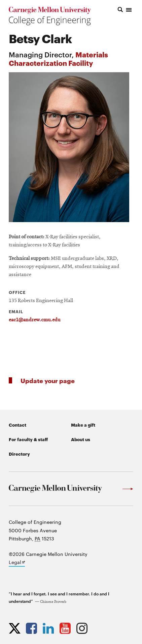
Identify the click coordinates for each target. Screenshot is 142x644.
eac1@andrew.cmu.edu (34, 320)
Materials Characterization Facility (58, 58)
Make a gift (83, 425)
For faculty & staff (28, 439)
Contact (17, 425)
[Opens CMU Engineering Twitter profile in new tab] (16, 628)
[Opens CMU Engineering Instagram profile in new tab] (84, 628)
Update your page (48, 380)
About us (81, 439)
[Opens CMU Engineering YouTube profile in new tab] (67, 628)
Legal (17, 563)
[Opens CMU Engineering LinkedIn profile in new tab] (50, 628)
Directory (19, 454)
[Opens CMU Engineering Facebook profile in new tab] (33, 628)
